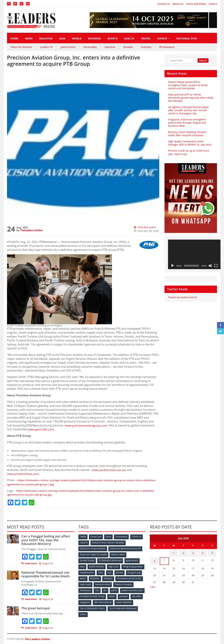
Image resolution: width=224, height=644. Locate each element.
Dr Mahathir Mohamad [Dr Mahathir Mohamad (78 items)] (110, 560)
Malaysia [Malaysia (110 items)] (138, 577)
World (77, 38)
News (29, 38)
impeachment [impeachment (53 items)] (111, 571)
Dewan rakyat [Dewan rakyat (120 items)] (118, 554)
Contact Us (164, 4)
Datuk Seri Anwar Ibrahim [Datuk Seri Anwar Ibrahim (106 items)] (93, 548)
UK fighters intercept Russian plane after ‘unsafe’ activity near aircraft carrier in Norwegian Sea (188, 110)
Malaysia (46, 38)
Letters (213, 4)
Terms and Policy (196, 4)
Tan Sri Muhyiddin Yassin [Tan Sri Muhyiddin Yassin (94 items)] (113, 606)
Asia (62, 38)
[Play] (173, 266)
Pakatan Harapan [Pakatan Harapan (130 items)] (89, 589)
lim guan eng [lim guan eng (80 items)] (98, 577)
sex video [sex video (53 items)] (98, 600)
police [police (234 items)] (137, 589)
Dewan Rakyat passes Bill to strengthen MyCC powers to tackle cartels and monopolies (190, 85)
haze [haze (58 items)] (82, 566)
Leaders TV (46, 47)
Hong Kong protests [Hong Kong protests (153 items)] (90, 571)
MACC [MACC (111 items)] (112, 577)
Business (94, 38)
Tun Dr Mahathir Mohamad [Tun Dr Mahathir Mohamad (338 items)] (94, 612)
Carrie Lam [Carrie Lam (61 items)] (96, 537)
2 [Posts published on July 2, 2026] (183, 552)
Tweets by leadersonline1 (182, 297)
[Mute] (210, 266)
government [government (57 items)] (132, 560)
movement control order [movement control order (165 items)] (92, 583)
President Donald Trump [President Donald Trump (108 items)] (118, 595)
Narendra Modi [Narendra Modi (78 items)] (132, 583)
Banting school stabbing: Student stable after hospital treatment (191, 134)
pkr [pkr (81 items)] (128, 589)
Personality (90, 47)
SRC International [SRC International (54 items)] (130, 600)
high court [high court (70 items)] (114, 566)
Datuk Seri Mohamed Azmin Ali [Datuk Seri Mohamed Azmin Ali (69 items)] (125, 548)
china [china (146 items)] (109, 537)
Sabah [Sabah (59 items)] (138, 595)
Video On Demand (21, 47)
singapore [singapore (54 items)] (112, 600)
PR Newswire (167, 47)
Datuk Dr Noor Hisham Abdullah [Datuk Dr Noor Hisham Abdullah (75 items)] (108, 543)
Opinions (110, 47)
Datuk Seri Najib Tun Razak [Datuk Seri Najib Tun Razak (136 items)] (93, 554)
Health (129, 38)
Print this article (145, 227)
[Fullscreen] (216, 266)
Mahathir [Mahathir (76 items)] (125, 577)
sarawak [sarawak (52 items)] (84, 600)
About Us (178, 4)
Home (14, 38)
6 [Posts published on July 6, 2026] (155, 559)
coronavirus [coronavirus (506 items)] (122, 537)
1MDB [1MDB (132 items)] (83, 537)
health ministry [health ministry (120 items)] (97, 566)
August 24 (46, 563)
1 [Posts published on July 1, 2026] (174, 552)
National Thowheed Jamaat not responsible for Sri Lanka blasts (45, 574)
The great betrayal (35, 608)
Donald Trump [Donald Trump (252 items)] (87, 560)
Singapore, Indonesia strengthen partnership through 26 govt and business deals (187, 123)
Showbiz (128, 47)
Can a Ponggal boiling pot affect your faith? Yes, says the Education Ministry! (48, 540)
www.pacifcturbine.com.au (110, 470)
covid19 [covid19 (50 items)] (84, 543)
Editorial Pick (187, 38)
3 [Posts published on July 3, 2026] (193, 552)
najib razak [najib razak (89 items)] (114, 583)
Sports (112, 38)
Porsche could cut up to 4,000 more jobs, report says (188, 152)
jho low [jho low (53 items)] (84, 577)
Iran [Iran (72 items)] (134, 571)
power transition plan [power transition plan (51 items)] (91, 595)
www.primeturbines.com (24, 474)
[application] (194, 254)
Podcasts (146, 47)
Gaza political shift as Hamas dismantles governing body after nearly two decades (190, 98)
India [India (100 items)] (125, 571)
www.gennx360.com (42, 429)
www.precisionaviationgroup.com (87, 425)
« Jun (153, 584)
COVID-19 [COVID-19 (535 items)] (138, 537)
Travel (146, 38)
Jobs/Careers (68, 47)
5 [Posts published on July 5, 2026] (212, 552)
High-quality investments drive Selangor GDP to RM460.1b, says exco (191, 143)
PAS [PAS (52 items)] (119, 589)
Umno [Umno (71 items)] (115, 612)
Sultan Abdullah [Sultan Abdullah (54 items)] (88, 606)
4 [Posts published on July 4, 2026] (203, 552)
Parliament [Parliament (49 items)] (107, 589)
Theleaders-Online (31, 230)
